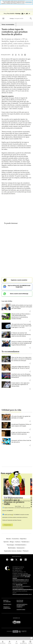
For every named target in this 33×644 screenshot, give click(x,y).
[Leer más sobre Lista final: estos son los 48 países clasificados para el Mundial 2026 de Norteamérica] (22, 376)
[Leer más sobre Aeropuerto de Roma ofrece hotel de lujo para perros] (22, 441)
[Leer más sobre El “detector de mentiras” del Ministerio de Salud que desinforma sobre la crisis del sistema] (22, 335)
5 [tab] (20, 516)
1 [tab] (13, 516)
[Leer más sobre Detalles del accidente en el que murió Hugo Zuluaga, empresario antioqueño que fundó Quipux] (22, 307)
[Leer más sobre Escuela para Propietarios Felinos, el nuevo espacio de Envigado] (22, 425)
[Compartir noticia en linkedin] (25, 55)
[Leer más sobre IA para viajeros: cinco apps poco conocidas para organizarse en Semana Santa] (22, 385)
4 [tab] (18, 516)
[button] (30, 311)
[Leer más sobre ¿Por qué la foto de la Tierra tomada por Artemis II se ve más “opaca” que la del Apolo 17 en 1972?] (22, 326)
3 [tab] (16, 516)
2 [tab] (15, 516)
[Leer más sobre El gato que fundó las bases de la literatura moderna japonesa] (22, 433)
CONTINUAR (29, 2)
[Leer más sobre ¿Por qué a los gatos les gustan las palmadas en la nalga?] (22, 417)
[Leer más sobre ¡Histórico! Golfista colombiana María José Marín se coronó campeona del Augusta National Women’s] (22, 343)
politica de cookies (21, 3)
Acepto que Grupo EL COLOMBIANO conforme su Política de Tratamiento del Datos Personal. (16, 517)
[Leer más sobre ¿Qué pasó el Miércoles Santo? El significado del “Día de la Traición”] (22, 367)
